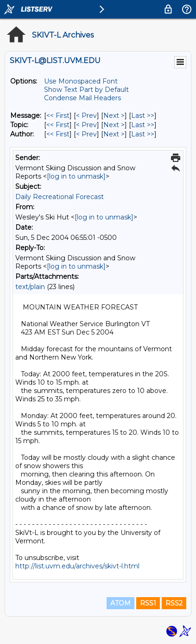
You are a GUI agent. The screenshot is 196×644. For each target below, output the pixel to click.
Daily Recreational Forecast (60, 197)
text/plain (30, 287)
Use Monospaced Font (81, 81)
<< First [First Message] (58, 116)
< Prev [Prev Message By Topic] (86, 125)
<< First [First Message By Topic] (58, 125)
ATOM (120, 603)
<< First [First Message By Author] (58, 134)
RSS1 (148, 603)
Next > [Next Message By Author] (114, 134)
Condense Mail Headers (82, 98)
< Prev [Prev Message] (86, 116)
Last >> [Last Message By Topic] (143, 125)
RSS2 (174, 603)
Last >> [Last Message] (143, 116)
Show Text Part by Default (86, 90)
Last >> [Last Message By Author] (143, 134)
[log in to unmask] (76, 176)
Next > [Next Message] (114, 116)
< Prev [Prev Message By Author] (86, 134)
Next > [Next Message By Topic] (114, 125)
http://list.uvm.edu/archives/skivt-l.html (77, 566)
